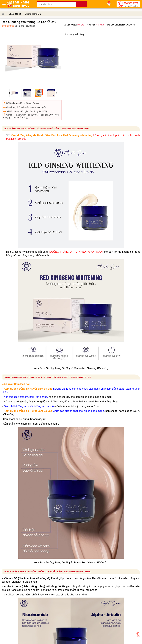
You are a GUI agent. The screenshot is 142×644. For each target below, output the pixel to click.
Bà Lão (81, 32)
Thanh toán (24, 100)
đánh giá (92, 27)
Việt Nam (100, 32)
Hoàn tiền (44, 108)
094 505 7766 (131, 5)
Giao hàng (11, 100)
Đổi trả (9, 96)
